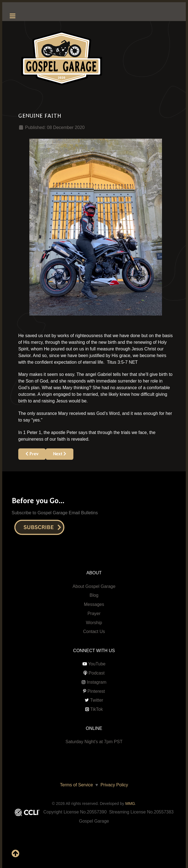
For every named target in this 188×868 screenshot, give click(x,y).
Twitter (97, 700)
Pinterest (96, 691)
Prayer (94, 613)
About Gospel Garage (94, 586)
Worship (94, 623)
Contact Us (94, 631)
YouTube (97, 664)
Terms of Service (77, 785)
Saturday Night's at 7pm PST (94, 742)
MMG (130, 804)
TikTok (97, 709)
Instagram (96, 682)
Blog (94, 595)
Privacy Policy (113, 785)
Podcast (97, 673)
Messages (94, 604)
